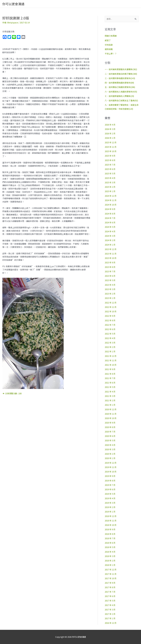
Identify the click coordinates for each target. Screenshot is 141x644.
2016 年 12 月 (111, 623)
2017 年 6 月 (110, 596)
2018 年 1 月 (110, 565)
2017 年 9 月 (110, 583)
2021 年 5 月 (110, 387)
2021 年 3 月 (110, 396)
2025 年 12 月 (111, 142)
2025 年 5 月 (110, 173)
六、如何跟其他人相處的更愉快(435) (121, 92)
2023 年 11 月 (111, 254)
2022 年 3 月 (110, 343)
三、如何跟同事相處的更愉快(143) (120, 78)
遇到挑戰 (109, 49)
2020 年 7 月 (110, 432)
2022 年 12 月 (111, 303)
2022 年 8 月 (110, 320)
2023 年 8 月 (110, 267)
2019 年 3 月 (110, 503)
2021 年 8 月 (110, 374)
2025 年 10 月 (111, 151)
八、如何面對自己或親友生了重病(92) (121, 100)
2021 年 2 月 (110, 400)
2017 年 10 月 (111, 578)
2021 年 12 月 (111, 356)
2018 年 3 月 (110, 556)
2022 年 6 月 (110, 329)
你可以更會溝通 (13, 4)
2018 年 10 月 (111, 525)
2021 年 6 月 (110, 383)
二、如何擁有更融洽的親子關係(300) (121, 74)
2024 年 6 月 (110, 222)
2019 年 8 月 (110, 481)
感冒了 (108, 40)
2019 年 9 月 (110, 476)
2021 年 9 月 (110, 369)
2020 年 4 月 (110, 445)
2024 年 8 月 (110, 214)
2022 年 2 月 (110, 347)
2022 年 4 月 (110, 338)
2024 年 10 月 (111, 205)
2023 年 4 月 (110, 285)
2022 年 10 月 (111, 311)
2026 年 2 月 (110, 133)
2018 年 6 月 (110, 543)
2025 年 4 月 (110, 178)
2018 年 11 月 (111, 521)
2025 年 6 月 (110, 169)
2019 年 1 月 (110, 512)
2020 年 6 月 (110, 436)
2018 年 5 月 (110, 547)
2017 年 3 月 (110, 610)
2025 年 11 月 (111, 147)
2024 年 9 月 (110, 209)
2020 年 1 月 (110, 458)
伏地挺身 (109, 45)
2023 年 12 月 (111, 249)
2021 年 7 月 (110, 378)
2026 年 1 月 (110, 138)
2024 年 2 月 (110, 240)
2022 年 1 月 (110, 351)
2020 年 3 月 (110, 449)
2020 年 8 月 (110, 427)
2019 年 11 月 (111, 467)
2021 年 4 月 (110, 392)
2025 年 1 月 (110, 191)
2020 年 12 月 (111, 409)
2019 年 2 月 (110, 507)
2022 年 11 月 (111, 307)
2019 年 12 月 (111, 463)
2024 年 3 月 (110, 236)
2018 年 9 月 (110, 529)
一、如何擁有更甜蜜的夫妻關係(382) (121, 69)
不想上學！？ (111, 54)
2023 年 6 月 (110, 276)
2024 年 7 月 (110, 218)
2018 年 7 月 (110, 538)
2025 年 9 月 (110, 156)
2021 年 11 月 (111, 360)
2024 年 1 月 (110, 245)
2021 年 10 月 (111, 365)
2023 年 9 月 (110, 262)
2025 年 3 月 (110, 182)
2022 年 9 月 (110, 316)
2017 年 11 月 (111, 574)
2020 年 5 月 (110, 440)
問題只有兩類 (111, 36)
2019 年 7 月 (110, 485)
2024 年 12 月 (111, 196)
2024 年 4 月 (110, 231)
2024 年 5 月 (110, 227)
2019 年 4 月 (110, 498)
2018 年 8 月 (110, 534)
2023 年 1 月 (110, 298)
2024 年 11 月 (111, 200)
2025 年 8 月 (110, 160)
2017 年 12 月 (111, 570)
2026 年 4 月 (110, 125)
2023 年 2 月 (110, 294)
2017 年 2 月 (110, 614)
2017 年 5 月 (110, 601)
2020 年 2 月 (110, 454)
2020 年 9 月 (110, 423)
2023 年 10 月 (111, 258)
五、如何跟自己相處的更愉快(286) (120, 87)
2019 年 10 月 (111, 472)
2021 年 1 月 (110, 405)
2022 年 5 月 (110, 334)
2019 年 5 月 (110, 494)
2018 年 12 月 (111, 516)
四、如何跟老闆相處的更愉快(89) (119, 83)
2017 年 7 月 (110, 592)
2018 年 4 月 (110, 552)
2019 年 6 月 (110, 489)
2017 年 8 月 (110, 587)
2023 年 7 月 (110, 271)
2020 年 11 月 (111, 414)
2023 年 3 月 (110, 289)
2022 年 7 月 (110, 325)
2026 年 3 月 (110, 129)
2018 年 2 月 (110, 561)
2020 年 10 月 (111, 418)
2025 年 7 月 (110, 165)
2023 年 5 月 (110, 280)
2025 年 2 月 (110, 187)
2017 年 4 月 (110, 605)
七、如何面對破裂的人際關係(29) (119, 96)
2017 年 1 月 (110, 618)
